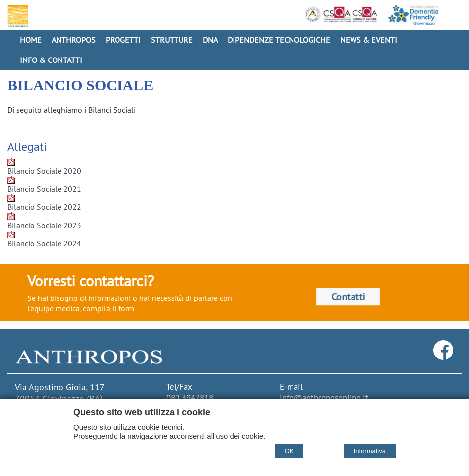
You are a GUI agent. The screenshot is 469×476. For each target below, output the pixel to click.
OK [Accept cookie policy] (289, 451)
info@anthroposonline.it (324, 398)
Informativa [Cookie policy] (370, 451)
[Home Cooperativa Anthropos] (17, 16)
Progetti (123, 40)
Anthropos (74, 40)
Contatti (348, 297)
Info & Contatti (51, 60)
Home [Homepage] (31, 40)
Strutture (172, 40)
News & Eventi (369, 40)
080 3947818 (190, 398)
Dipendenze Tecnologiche (279, 40)
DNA (210, 40)
